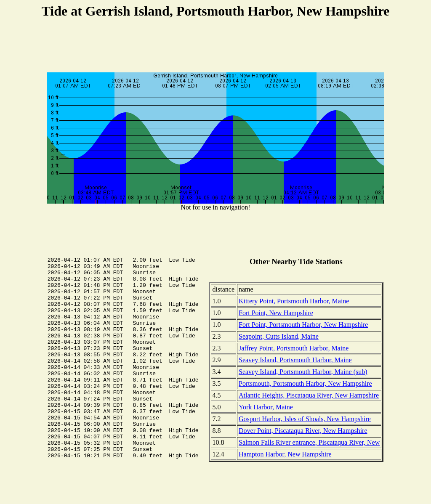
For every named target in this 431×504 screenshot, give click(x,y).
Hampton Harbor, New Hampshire (285, 454)
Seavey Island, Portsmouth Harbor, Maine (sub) (303, 372)
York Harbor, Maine (266, 407)
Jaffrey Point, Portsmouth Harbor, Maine (294, 348)
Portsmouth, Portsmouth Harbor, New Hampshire (305, 383)
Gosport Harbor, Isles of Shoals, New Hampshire (305, 419)
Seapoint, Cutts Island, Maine (279, 336)
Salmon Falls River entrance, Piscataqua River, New (309, 442)
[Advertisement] (215, 47)
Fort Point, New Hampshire (276, 313)
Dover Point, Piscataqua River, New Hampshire (303, 431)
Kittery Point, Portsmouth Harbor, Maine (294, 301)
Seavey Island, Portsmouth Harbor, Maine (295, 360)
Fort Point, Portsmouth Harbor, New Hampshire (303, 325)
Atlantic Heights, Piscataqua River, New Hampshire (309, 395)
